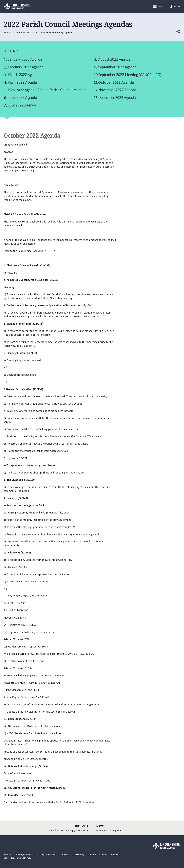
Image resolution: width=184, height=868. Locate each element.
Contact (92, 855)
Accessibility (78, 855)
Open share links (178, 32)
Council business (23, 33)
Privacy (115, 855)
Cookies (103, 855)
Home (7, 33)
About (65, 855)
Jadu (29, 858)
